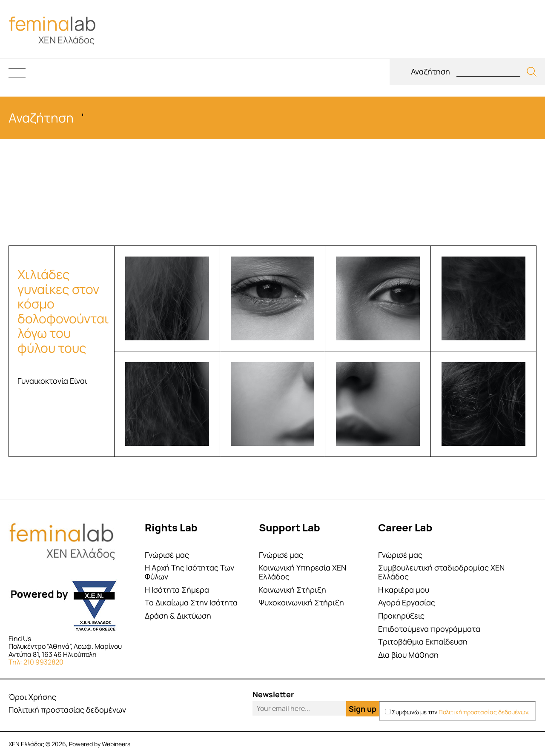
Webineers (116, 744)
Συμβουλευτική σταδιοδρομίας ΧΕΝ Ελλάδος (441, 572)
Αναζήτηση (430, 72)
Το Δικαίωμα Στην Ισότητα (191, 603)
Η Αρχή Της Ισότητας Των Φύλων (189, 572)
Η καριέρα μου (404, 590)
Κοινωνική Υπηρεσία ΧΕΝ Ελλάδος (303, 572)
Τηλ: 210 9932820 (36, 662)
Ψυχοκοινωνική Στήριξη (301, 603)
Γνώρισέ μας (167, 555)
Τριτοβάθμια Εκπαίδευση (423, 642)
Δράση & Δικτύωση (178, 616)
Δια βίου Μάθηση (408, 655)
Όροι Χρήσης (32, 697)
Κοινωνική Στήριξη (293, 590)
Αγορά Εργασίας (407, 603)
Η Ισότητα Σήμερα (177, 590)
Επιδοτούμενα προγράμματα (429, 629)
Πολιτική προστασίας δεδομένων (67, 710)
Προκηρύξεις (401, 616)
